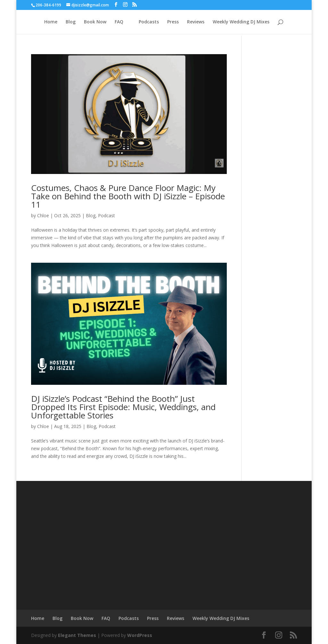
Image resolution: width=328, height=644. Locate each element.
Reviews (196, 22)
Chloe (43, 215)
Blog (71, 22)
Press (173, 22)
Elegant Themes (77, 635)
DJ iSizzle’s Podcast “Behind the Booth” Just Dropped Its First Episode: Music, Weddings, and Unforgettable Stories (123, 407)
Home (51, 22)
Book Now (95, 22)
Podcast (107, 215)
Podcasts (149, 22)
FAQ (119, 22)
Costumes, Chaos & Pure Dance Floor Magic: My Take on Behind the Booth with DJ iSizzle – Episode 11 (128, 196)
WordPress (140, 635)
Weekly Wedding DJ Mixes (241, 22)
